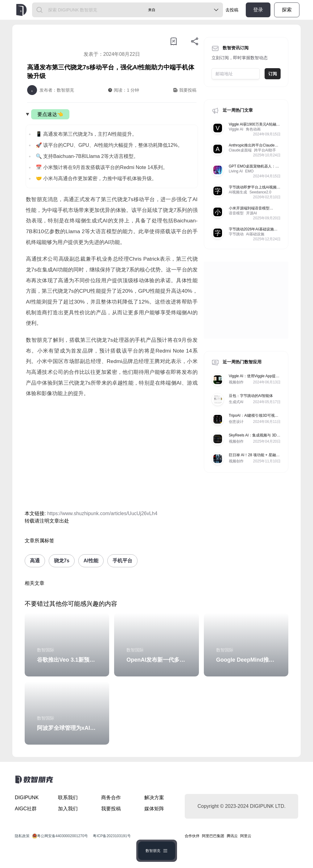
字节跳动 (236, 234)
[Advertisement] (112, 454)
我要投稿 (111, 809)
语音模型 (236, 213)
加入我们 (68, 809)
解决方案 (154, 798)
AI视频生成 (238, 192)
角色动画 (253, 129)
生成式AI (236, 402)
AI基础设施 (255, 234)
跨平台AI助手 (265, 150)
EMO (249, 171)
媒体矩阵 (154, 809)
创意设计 (236, 422)
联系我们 (68, 798)
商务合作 (111, 798)
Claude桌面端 (240, 150)
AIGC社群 (26, 809)
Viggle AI (236, 129)
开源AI (251, 213)
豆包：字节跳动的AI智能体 (251, 396)
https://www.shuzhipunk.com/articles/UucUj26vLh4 (102, 513)
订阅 (273, 74)
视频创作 (236, 382)
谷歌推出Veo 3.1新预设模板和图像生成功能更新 (97, 660)
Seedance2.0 (260, 192)
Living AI (236, 171)
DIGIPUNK (27, 798)
